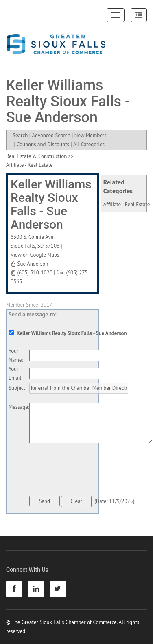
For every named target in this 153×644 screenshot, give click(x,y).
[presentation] (91, 471)
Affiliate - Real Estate (127, 204)
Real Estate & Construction (36, 156)
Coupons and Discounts (43, 144)
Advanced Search (51, 135)
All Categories (89, 144)
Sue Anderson (33, 264)
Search (20, 135)
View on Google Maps (35, 255)
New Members (91, 135)
